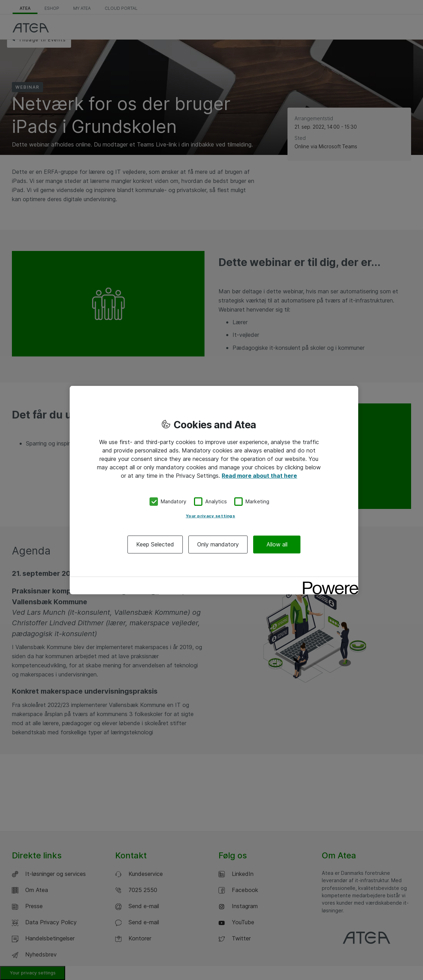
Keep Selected (155, 544)
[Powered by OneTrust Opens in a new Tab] (328, 583)
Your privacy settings (211, 516)
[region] (214, 490)
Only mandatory (218, 544)
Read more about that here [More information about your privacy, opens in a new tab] (259, 476)
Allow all (277, 544)
